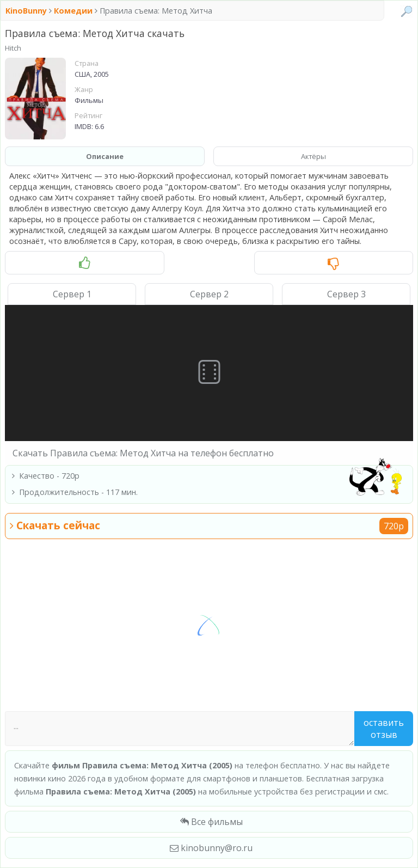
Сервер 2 (209, 294)
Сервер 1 (72, 294)
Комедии (73, 11)
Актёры (313, 156)
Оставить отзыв (384, 729)
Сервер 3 (346, 294)
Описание (105, 156)
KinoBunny (27, 11)
